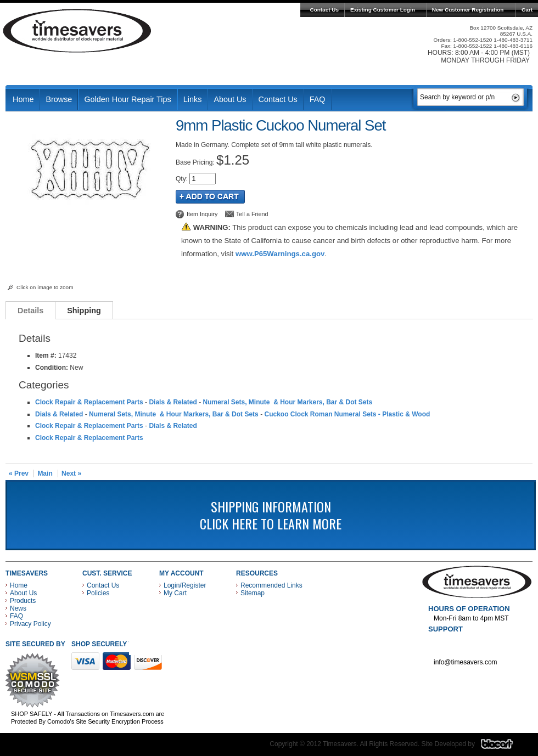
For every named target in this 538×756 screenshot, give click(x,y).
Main (45, 473)
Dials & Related (173, 402)
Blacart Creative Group (504, 747)
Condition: (52, 368)
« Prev (19, 473)
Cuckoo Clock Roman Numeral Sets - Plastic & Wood (347, 414)
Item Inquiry (202, 214)
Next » (71, 473)
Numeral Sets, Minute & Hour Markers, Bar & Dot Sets (287, 402)
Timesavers (77, 31)
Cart (527, 10)
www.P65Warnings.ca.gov (280, 254)
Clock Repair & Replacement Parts (89, 402)
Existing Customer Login (383, 10)
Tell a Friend (252, 214)
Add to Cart (210, 197)
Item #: (47, 356)
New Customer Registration (468, 10)
